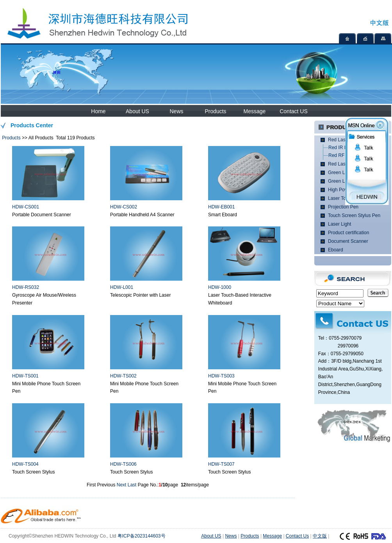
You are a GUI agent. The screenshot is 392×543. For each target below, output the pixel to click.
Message (255, 111)
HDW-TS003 (221, 376)
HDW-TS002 (123, 376)
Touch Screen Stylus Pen (354, 215)
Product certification (348, 233)
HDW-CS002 (124, 207)
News (176, 111)
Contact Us (297, 536)
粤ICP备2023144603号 (142, 536)
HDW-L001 (122, 287)
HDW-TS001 (25, 376)
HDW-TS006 (123, 464)
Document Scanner (348, 241)
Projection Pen (343, 207)
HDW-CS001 (26, 207)
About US (137, 111)
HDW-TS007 (221, 464)
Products (215, 111)
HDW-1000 (220, 287)
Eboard (336, 250)
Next (122, 485)
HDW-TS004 (25, 464)
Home (98, 111)
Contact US (294, 111)
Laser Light (339, 224)
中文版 (320, 536)
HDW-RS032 (26, 287)
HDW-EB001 (221, 207)
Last (132, 485)
